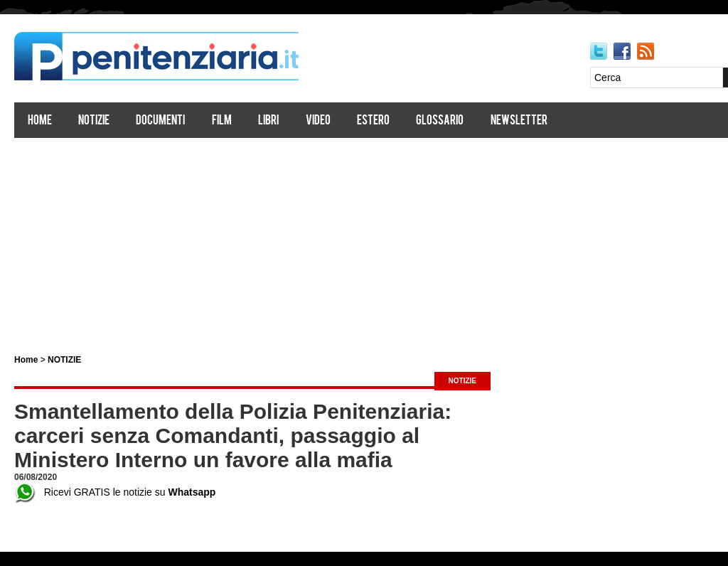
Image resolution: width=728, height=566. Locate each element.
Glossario (440, 121)
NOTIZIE (64, 360)
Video (318, 121)
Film (222, 121)
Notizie (94, 121)
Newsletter (519, 121)
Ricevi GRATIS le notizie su (115, 492)
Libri (268, 121)
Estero (373, 121)
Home (40, 121)
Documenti (160, 121)
